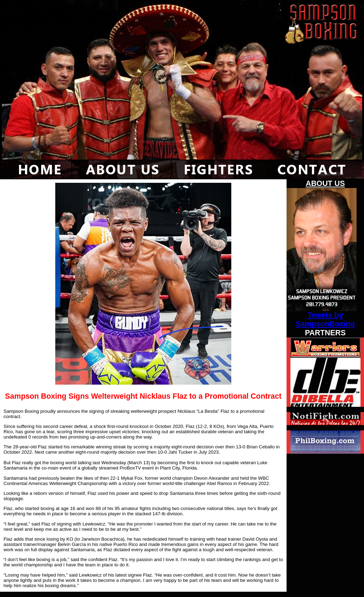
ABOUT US (325, 184)
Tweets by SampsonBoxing (325, 320)
